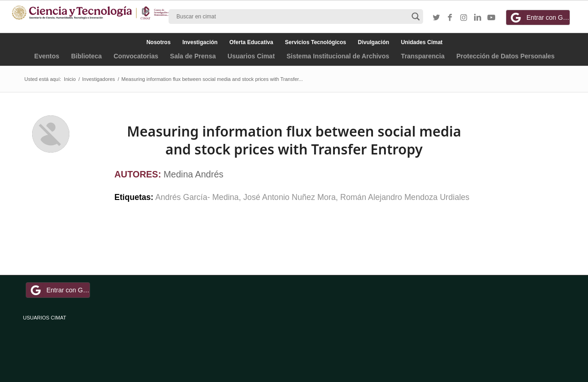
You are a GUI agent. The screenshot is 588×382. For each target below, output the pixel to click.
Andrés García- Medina (197, 197)
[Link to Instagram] (464, 18)
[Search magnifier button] (416, 17)
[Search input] (292, 17)
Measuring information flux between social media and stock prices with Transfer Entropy (294, 140)
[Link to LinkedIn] (478, 18)
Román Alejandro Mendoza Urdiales (405, 197)
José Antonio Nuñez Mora (289, 197)
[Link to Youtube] (492, 18)
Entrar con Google (539, 17)
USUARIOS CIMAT (45, 318)
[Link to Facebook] (450, 18)
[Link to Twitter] (436, 18)
